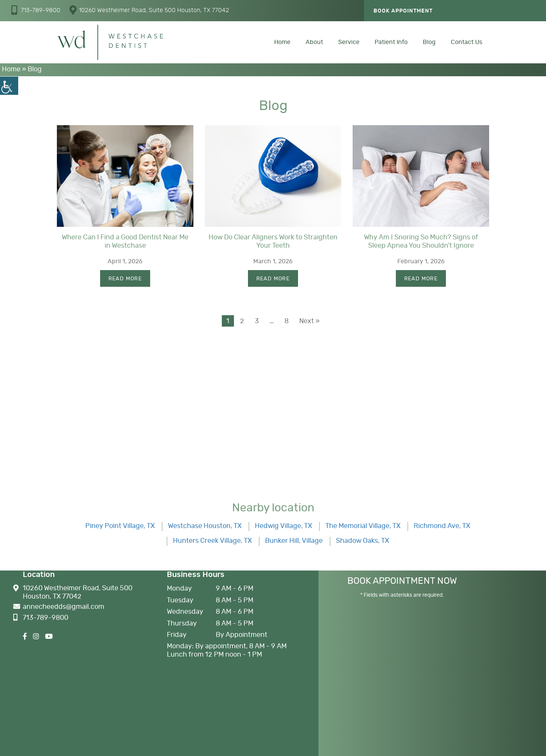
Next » (309, 321)
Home (282, 42)
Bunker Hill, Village (294, 541)
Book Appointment (403, 11)
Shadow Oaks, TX (362, 541)
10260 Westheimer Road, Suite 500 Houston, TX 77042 (149, 10)
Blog (429, 42)
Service (349, 42)
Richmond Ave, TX (442, 526)
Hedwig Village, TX (283, 526)
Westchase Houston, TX (205, 526)
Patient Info (391, 42)
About (314, 42)
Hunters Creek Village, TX (212, 541)
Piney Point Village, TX (120, 526)
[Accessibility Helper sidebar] (9, 86)
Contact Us (467, 42)
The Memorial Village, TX (363, 526)
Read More (125, 279)
